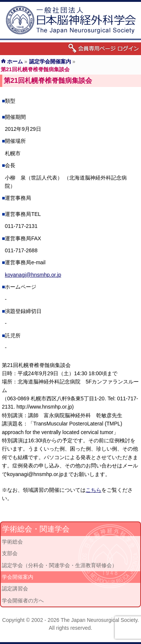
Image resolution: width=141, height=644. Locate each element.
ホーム (15, 61)
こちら (94, 490)
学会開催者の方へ (23, 601)
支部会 (10, 553)
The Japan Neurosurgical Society (99, 620)
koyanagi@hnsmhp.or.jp (33, 275)
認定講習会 (15, 589)
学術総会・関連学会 (36, 529)
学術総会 (12, 542)
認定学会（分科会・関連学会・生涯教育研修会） (59, 565)
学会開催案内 (18, 577)
